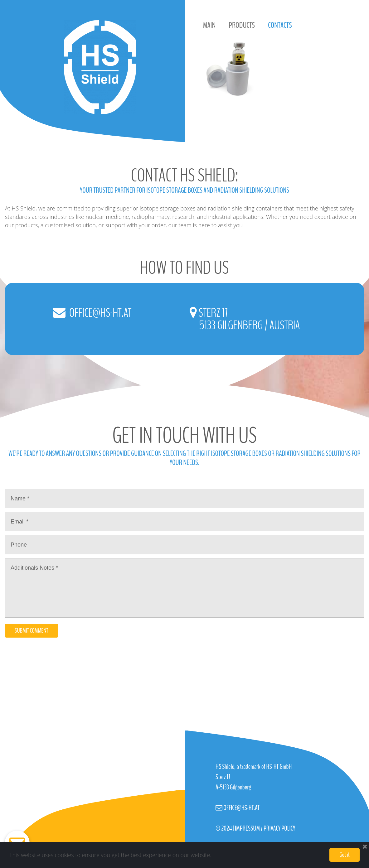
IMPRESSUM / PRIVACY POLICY (265, 828)
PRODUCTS (242, 25)
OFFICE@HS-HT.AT (100, 313)
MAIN (209, 25)
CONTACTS (280, 25)
